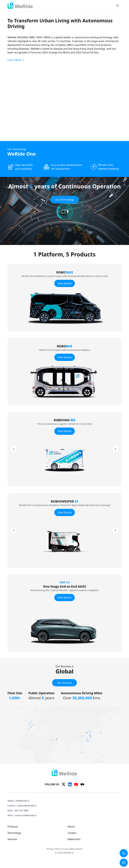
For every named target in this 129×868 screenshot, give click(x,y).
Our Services (64, 683)
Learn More (16, 60)
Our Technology (65, 200)
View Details (65, 283)
